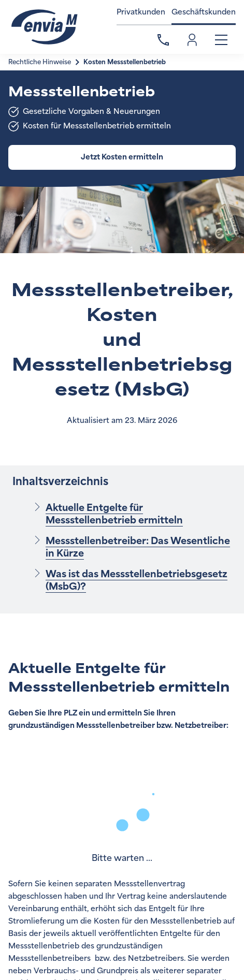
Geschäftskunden (204, 12)
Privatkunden (141, 12)
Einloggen (192, 40)
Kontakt (163, 40)
